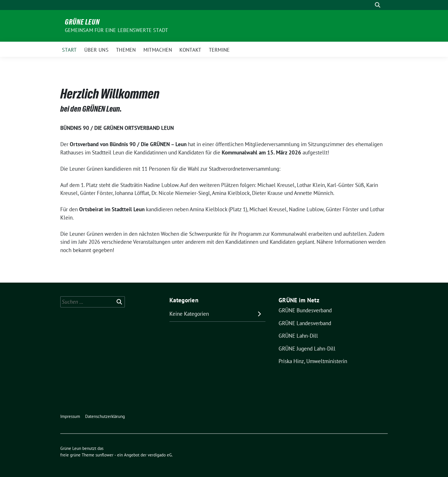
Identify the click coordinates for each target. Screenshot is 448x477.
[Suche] (369, 5)
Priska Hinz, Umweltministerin (313, 361)
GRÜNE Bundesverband (305, 310)
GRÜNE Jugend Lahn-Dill (307, 349)
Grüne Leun (82, 22)
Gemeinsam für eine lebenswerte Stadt (116, 30)
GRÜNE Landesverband (305, 323)
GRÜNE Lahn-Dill (298, 336)
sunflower (104, 455)
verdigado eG (160, 455)
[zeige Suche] (378, 5)
